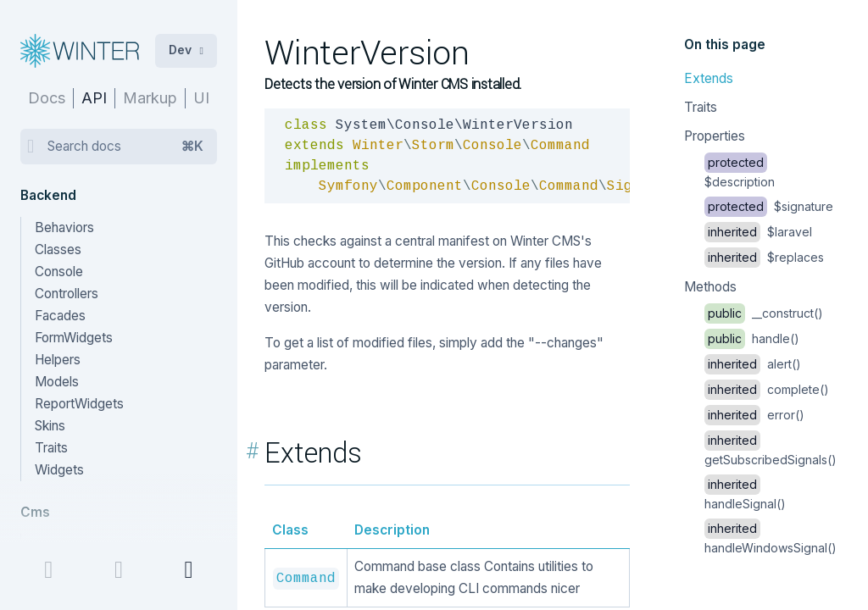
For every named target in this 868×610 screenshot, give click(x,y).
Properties (715, 136)
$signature (769, 206)
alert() (753, 364)
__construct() (764, 313)
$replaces (764, 257)
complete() (767, 389)
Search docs (125, 147)
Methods (710, 287)
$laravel (758, 232)
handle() (752, 338)
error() (754, 415)
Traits (701, 107)
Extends (709, 78)
